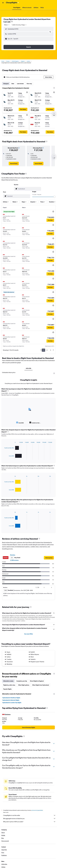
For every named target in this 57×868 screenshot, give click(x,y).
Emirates (13, 555)
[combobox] (7, 25)
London (28, 61)
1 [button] (43, 350)
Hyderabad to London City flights (12, 703)
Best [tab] (13, 84)
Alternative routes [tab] (8, 681)
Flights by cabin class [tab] (9, 685)
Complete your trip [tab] (22, 681)
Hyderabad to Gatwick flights (11, 700)
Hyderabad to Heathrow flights (11, 698)
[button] (3, 3)
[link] (14, 164)
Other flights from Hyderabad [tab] (41, 685)
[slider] (54, 197)
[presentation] (12, 21)
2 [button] (47, 350)
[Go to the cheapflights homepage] (12, 3)
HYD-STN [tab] (28, 368)
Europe (8, 61)
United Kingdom (15, 61)
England (23, 61)
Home (3, 61)
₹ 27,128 (7, 22)
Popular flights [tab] (7, 689)
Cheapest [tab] (6, 84)
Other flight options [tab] (24, 685)
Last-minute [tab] (20, 84)
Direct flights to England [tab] (37, 681)
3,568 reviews (14, 560)
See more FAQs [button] (28, 634)
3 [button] (51, 350)
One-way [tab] (29, 84)
